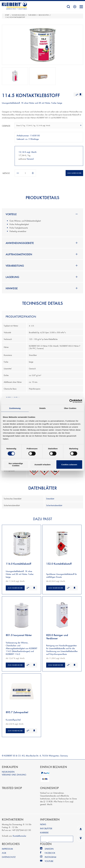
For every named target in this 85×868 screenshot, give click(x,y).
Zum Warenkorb (74, 173)
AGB (4, 851)
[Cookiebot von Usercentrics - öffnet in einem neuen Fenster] (71, 401)
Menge (6, 173)
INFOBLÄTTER (46, 826)
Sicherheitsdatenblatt (54, 505)
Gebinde (6, 126)
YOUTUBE (49, 859)
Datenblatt (50, 499)
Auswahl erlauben (42, 465)
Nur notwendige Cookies (16, 464)
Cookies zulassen (69, 465)
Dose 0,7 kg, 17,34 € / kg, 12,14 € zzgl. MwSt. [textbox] (33, 125)
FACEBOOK (50, 851)
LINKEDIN (49, 847)
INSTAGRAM (50, 855)
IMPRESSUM (7, 847)
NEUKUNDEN (8, 770)
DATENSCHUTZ (9, 855)
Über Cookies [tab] (70, 408)
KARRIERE (44, 831)
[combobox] (49, 125)
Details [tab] (43, 408)
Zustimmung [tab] (15, 408)
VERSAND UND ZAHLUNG (14, 773)
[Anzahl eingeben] (25, 173)
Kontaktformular (19, 834)
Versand (30, 159)
